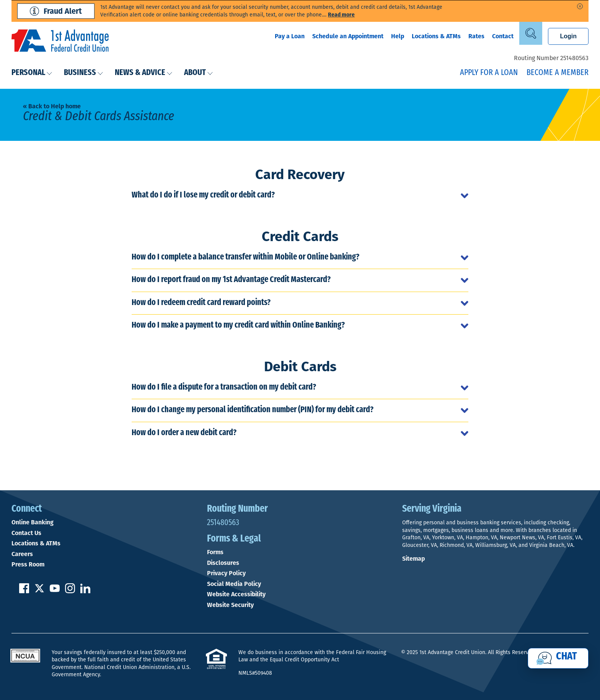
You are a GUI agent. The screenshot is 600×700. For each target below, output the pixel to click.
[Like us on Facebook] (24, 591)
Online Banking (33, 522)
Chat (567, 657)
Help (398, 36)
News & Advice (144, 73)
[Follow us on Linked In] (85, 591)
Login (568, 36)
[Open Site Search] (531, 33)
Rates (476, 36)
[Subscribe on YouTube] (55, 591)
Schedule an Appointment (348, 36)
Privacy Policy (226, 573)
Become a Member (558, 73)
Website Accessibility (236, 594)
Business (84, 73)
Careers (22, 554)
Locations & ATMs (436, 36)
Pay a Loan (290, 36)
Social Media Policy (234, 584)
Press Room (28, 565)
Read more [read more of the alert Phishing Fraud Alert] (341, 15)
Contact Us (26, 533)
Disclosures (223, 563)
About (199, 73)
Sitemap (413, 559)
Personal (32, 73)
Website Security (230, 605)
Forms (215, 552)
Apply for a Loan (489, 73)
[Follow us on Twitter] (39, 591)
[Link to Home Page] (60, 42)
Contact (503, 36)
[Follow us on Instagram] (70, 591)
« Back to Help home (52, 106)
